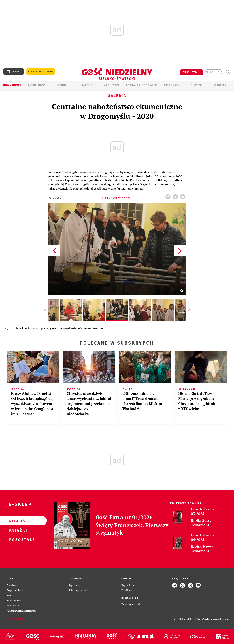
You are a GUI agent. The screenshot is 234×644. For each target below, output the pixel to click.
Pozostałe (18, 539)
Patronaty (172, 85)
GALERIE (87, 85)
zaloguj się (214, 72)
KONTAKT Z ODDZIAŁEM (142, 85)
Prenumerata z (41, 72)
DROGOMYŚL (64, 329)
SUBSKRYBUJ (191, 72)
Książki (18, 530)
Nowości (18, 521)
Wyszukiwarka (228, 72)
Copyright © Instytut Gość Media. (187, 619)
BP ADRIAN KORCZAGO (27, 329)
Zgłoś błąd (15, 619)
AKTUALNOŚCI (37, 85)
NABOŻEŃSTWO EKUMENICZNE (87, 329)
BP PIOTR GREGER (48, 329)
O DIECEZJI (221, 85)
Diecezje (197, 85)
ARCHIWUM (112, 85)
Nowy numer (12, 85)
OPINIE (62, 85)
